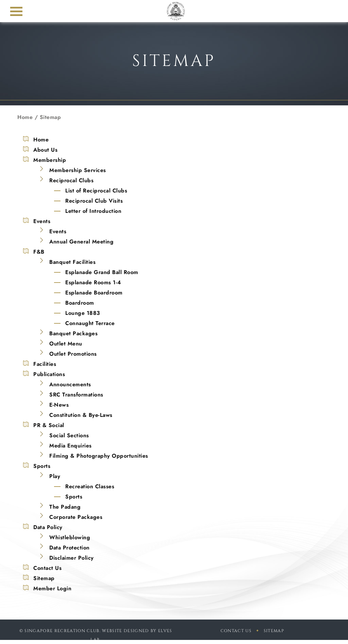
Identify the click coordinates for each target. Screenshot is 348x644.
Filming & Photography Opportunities (99, 456)
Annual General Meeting (81, 242)
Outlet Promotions (73, 354)
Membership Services (78, 170)
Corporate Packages (76, 517)
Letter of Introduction (93, 211)
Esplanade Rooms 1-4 (93, 282)
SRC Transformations (76, 395)
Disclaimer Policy (72, 558)
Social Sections (69, 435)
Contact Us (47, 568)
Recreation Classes (90, 486)
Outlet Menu (66, 344)
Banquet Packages (73, 333)
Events (58, 231)
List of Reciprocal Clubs (96, 191)
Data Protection (69, 548)
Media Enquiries (71, 446)
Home (25, 117)
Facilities (45, 364)
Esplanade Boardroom (94, 293)
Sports (74, 497)
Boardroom (80, 303)
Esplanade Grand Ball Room (102, 272)
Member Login (52, 588)
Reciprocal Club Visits (94, 201)
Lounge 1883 (83, 313)
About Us (45, 150)
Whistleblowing (70, 537)
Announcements (70, 384)
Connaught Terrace (90, 323)
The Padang (65, 507)
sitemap (274, 631)
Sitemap (44, 578)
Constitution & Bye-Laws (81, 415)
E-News (59, 405)
